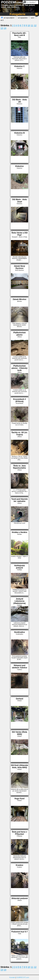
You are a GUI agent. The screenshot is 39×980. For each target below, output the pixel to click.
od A (31, 18)
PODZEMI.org (12, 2)
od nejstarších (21, 18)
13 (2, 28)
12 (35, 25)
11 (32, 25)
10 (29, 25)
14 (5, 28)
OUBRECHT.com (23, 977)
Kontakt (12, 977)
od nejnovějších (8, 18)
